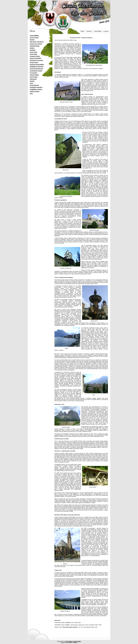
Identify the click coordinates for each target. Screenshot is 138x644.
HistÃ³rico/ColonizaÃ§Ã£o (37, 64)
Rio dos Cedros (34, 62)
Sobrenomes (33, 79)
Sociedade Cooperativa (36, 87)
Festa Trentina (34, 77)
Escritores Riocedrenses (36, 69)
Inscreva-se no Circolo (36, 44)
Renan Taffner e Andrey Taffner (73, 641)
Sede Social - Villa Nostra (37, 42)
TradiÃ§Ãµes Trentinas (36, 89)
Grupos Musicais (34, 85)
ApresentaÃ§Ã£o (34, 36)
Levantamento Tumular (36, 71)
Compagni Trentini (35, 56)
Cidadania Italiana (35, 46)
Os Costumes (33, 73)
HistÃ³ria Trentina (35, 91)
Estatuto (32, 48)
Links (31, 93)
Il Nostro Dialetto (34, 75)
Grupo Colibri (33, 54)
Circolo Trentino (34, 38)
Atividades (33, 50)
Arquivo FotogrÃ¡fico (36, 58)
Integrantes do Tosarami (36, 60)
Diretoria (32, 40)
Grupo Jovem (33, 52)
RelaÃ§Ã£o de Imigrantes (37, 67)
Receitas (32, 81)
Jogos (31, 83)
